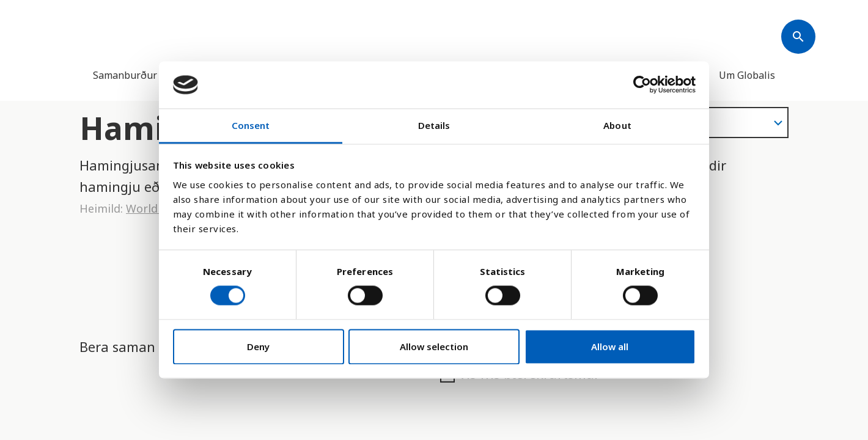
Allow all (610, 346)
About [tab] (617, 125)
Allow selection (434, 346)
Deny (258, 346)
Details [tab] (434, 125)
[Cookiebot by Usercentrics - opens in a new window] (642, 85)
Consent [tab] (251, 125)
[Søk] (798, 37)
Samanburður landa (139, 75)
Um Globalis (747, 75)
